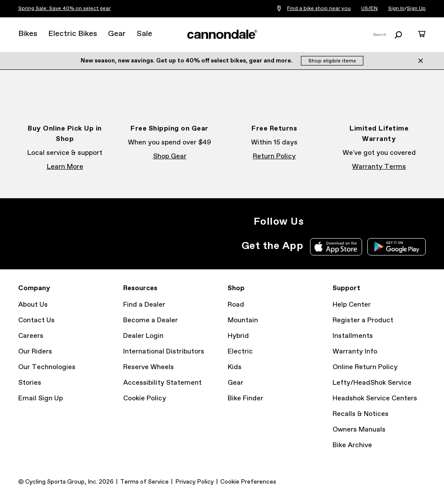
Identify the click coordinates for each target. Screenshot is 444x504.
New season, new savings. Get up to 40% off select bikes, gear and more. (187, 61)
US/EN (369, 9)
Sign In (396, 9)
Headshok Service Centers (375, 398)
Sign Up (416, 9)
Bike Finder (245, 398)
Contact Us (36, 320)
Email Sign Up (41, 398)
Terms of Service (144, 482)
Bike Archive (352, 445)
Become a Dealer (150, 320)
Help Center (352, 305)
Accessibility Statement (162, 383)
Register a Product (363, 320)
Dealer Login (143, 336)
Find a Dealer (144, 305)
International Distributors (164, 352)
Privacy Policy (194, 482)
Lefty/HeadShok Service (372, 383)
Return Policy (274, 156)
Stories (30, 383)
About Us (33, 305)
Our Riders (35, 352)
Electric (240, 352)
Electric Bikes (73, 34)
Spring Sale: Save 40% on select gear (64, 9)
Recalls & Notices (361, 414)
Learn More (65, 167)
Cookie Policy (145, 398)
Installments (353, 336)
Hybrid (238, 336)
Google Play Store (397, 247)
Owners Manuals (359, 430)
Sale (144, 34)
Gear (117, 34)
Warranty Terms (379, 167)
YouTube (373, 222)
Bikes (28, 34)
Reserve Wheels (149, 367)
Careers (31, 336)
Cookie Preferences (248, 482)
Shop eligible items (332, 61)
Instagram (316, 222)
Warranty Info (355, 352)
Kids (235, 367)
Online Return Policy (365, 367)
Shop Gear (170, 156)
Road (236, 305)
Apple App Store (336, 247)
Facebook (335, 222)
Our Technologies (47, 367)
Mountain (243, 320)
